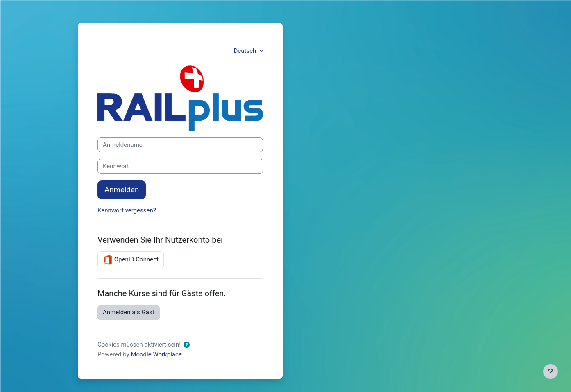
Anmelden (122, 190)
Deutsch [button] (246, 51)
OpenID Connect (131, 260)
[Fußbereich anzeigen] (551, 372)
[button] (187, 345)
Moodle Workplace (156, 354)
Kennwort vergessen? (127, 210)
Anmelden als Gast (129, 312)
